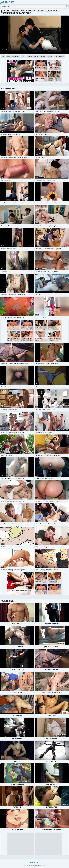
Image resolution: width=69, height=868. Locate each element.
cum (56, 57)
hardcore (50, 57)
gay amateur (15, 57)
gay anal (37, 57)
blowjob (62, 57)
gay (3, 57)
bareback (29, 57)
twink (8, 57)
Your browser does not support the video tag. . (34, 35)
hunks (43, 57)
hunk (23, 57)
